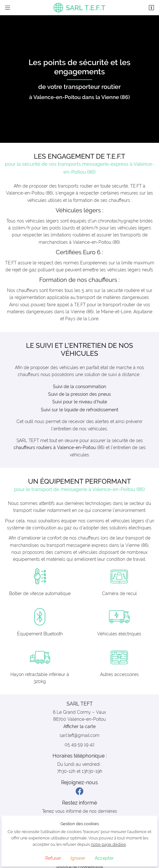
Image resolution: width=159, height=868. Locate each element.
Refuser (53, 858)
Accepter (104, 858)
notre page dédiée (108, 844)
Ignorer (78, 858)
